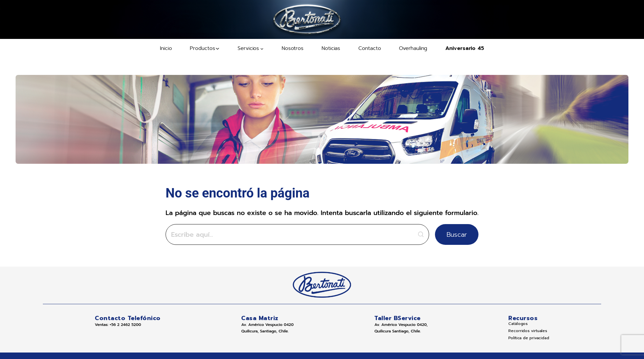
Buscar (440, 234)
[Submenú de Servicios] (251, 49)
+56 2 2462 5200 (123, 325)
